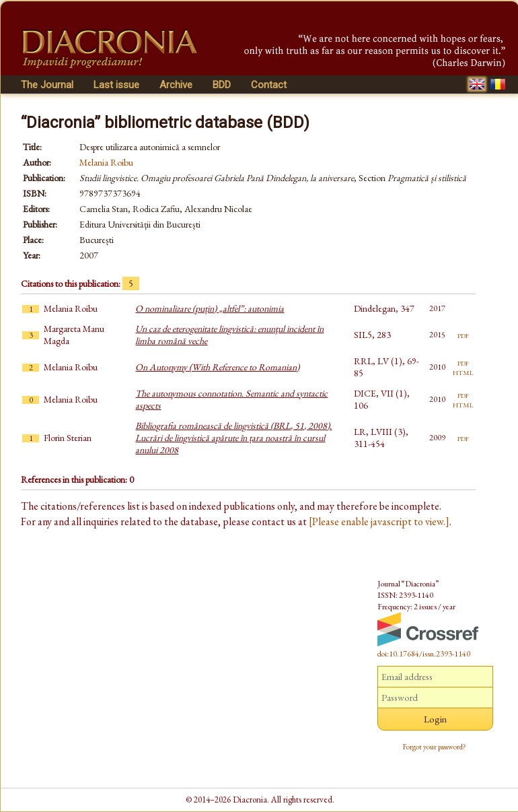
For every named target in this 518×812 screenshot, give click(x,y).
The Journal (47, 85)
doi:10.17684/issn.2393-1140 (424, 654)
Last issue (116, 85)
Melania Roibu (106, 162)
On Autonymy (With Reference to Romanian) (217, 367)
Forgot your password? (435, 747)
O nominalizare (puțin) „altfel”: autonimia (210, 308)
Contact (269, 85)
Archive (176, 85)
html (463, 372)
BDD (222, 85)
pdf (463, 335)
